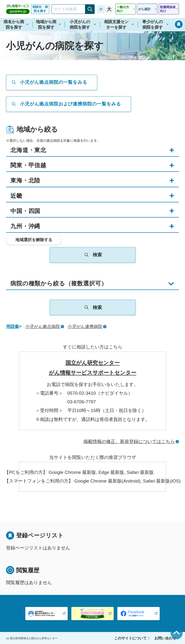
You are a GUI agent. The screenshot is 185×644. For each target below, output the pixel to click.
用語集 (13, 327)
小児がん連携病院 (85, 327)
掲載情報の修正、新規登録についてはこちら (129, 441)
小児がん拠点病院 (43, 327)
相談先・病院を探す (40, 9)
